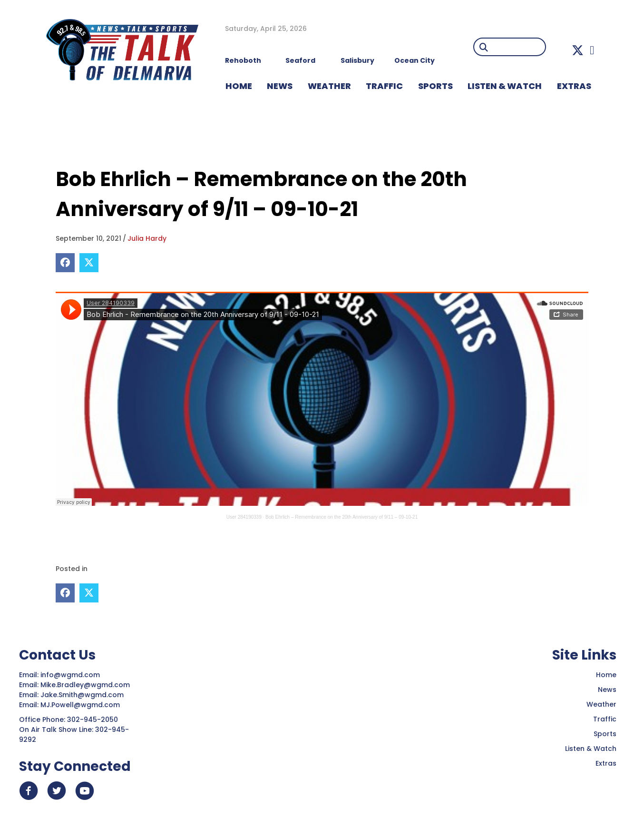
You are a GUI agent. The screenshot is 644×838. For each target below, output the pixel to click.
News (607, 689)
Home (606, 674)
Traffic (605, 719)
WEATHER (329, 86)
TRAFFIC (384, 86)
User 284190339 (244, 517)
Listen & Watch (591, 748)
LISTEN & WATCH (505, 86)
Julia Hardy (147, 238)
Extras (606, 763)
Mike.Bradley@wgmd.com (85, 684)
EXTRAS (574, 86)
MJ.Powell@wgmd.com (82, 704)
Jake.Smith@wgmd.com (83, 694)
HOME (239, 86)
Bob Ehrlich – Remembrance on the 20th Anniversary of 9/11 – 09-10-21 (342, 517)
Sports (435, 86)
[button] (578, 50)
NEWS (280, 86)
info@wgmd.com (71, 674)
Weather (601, 704)
